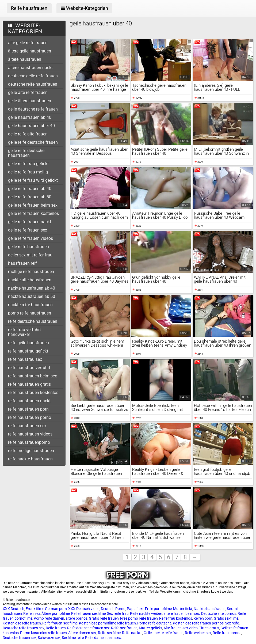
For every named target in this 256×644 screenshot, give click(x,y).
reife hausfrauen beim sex (33, 376)
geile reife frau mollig (28, 172)
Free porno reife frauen (139, 618)
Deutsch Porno (113, 609)
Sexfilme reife (73, 638)
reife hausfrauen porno (30, 417)
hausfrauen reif (22, 263)
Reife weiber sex (198, 633)
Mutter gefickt (150, 628)
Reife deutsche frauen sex (88, 628)
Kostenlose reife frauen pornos (198, 623)
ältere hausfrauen (25, 59)
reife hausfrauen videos (30, 434)
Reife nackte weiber (146, 613)
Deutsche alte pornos (219, 613)
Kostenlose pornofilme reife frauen (107, 623)
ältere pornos (77, 618)
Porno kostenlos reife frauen (43, 633)
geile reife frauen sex (28, 230)
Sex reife (232, 623)
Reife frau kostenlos (176, 618)
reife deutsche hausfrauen (33, 321)
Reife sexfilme (109, 633)
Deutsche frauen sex (20, 638)
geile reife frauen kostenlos (33, 213)
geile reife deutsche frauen (33, 142)
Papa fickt (135, 609)
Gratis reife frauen (104, 618)
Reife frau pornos (227, 633)
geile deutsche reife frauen (33, 109)
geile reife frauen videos (30, 238)
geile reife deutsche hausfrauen (26, 153)
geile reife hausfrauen (28, 247)
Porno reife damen (49, 618)
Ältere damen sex (82, 633)
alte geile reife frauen (28, 43)
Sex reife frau (118, 613)
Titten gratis (209, 628)
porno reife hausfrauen (30, 313)
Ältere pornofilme (56, 613)
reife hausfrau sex (25, 359)
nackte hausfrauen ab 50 (32, 296)
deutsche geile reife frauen (33, 76)
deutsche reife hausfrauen (33, 84)
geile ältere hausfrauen (30, 101)
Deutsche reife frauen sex (24, 628)
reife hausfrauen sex (27, 426)
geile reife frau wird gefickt (33, 180)
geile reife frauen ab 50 (30, 197)
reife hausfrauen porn (28, 409)
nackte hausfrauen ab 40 (32, 288)
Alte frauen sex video (181, 628)
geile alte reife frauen (28, 92)
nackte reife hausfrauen (30, 305)
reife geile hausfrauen (28, 343)
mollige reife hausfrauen (31, 272)
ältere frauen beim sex (182, 613)
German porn (56, 609)
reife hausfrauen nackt (29, 401)
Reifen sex (32, 613)
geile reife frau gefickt (28, 164)
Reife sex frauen (124, 628)
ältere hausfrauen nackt (30, 68)
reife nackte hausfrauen (30, 459)
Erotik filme (35, 609)
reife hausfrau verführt (29, 368)
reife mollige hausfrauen (31, 451)
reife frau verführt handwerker (24, 332)
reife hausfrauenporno (29, 442)
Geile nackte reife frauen (164, 633)
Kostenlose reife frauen (22, 623)
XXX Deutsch (14, 609)
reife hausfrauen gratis (29, 384)
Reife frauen (56, 628)
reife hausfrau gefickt (28, 351)
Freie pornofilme (158, 609)
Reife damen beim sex (103, 638)
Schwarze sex (49, 638)
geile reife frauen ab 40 (30, 189)
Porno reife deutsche (154, 623)
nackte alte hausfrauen (30, 280)
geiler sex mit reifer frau (30, 255)
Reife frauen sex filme (60, 623)
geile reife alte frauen (28, 134)
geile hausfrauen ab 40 (30, 117)
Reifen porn (203, 618)
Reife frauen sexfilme (88, 613)
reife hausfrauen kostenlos (33, 393)
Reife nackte (132, 633)
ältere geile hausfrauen (30, 51)
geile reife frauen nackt (30, 222)
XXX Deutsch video (84, 609)
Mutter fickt (183, 609)
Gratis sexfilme (226, 618)
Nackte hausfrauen (210, 609)
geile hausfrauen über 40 (31, 126)
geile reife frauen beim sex (33, 205)
